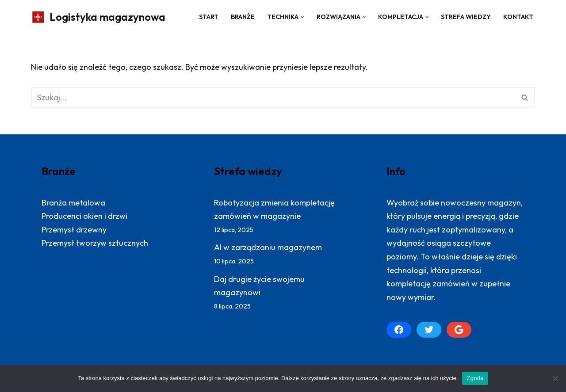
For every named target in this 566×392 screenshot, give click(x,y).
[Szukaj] (273, 97)
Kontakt (518, 17)
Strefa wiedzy (466, 17)
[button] (302, 17)
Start (209, 17)
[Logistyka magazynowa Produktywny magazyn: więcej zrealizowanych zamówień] (98, 17)
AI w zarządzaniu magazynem (268, 247)
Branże (243, 17)
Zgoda (475, 378)
